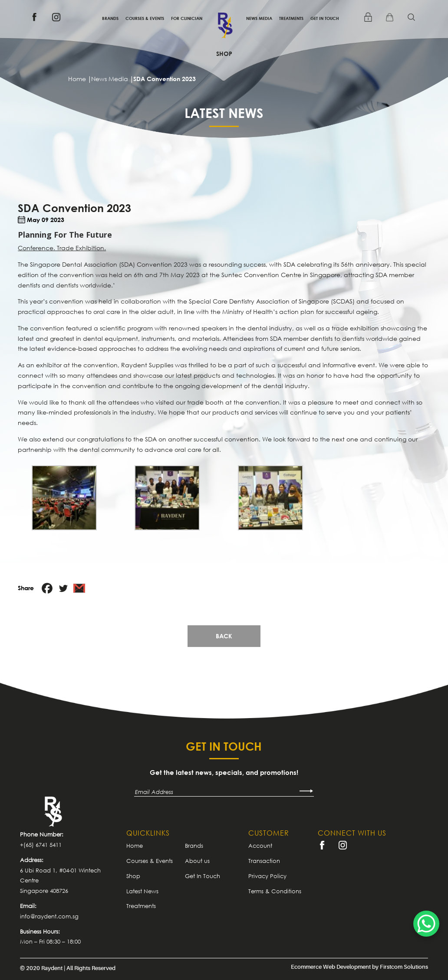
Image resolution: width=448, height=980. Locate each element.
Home (135, 846)
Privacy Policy (267, 876)
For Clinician (187, 18)
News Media (259, 18)
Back (224, 636)
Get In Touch (325, 18)
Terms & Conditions (275, 891)
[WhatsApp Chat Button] (426, 924)
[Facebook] (47, 588)
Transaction (264, 861)
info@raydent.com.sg (49, 916)
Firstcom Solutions (404, 967)
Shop (224, 54)
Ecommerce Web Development (331, 967)
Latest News (142, 891)
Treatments (291, 18)
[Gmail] (79, 588)
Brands (110, 18)
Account (260, 846)
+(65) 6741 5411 (41, 845)
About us (197, 861)
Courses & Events (145, 18)
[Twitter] (63, 588)
